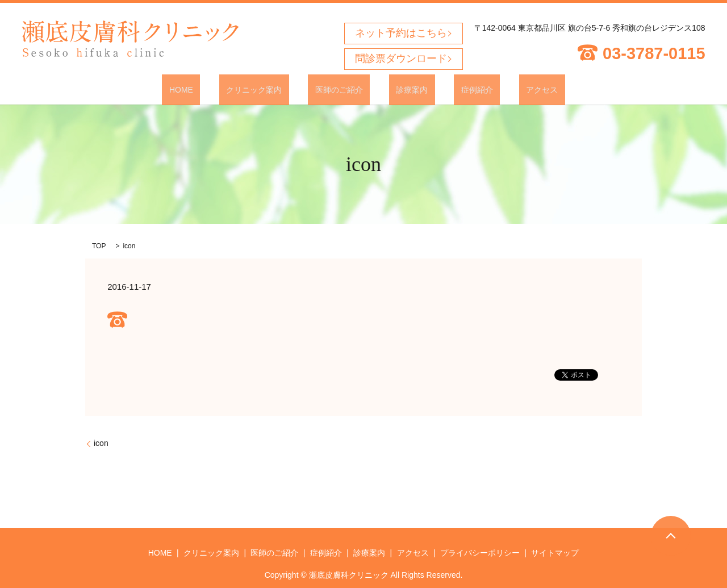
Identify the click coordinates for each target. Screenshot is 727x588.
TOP (99, 245)
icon (101, 443)
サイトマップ (555, 552)
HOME (216, 89)
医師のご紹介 (346, 89)
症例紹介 (456, 89)
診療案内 (405, 89)
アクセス (507, 89)
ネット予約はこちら (401, 33)
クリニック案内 (275, 89)
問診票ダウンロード (401, 59)
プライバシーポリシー (480, 552)
